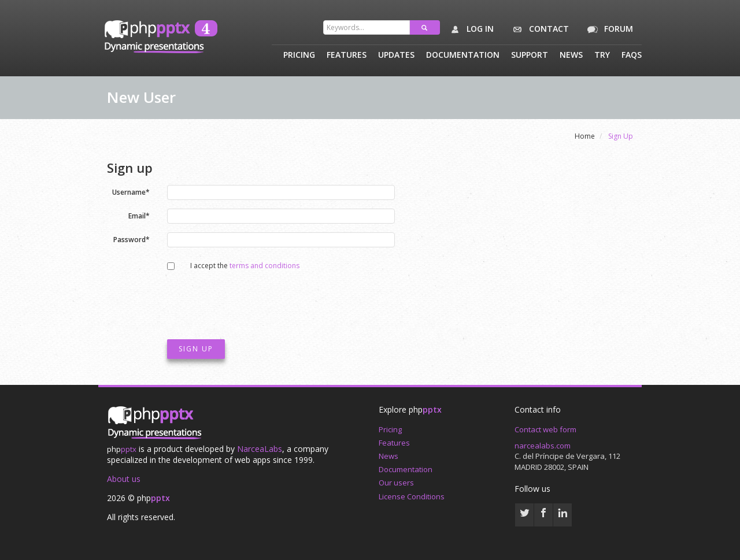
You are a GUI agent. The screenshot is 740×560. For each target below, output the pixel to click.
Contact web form (545, 429)
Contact (539, 29)
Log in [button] (470, 29)
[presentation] (255, 302)
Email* (139, 215)
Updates (396, 55)
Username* (131, 192)
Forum (608, 29)
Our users (396, 483)
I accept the (239, 266)
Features (347, 55)
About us (124, 479)
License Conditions (412, 496)
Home (585, 136)
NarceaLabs (260, 449)
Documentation (463, 55)
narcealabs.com (543, 446)
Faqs (632, 55)
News (571, 55)
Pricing (299, 55)
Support (530, 55)
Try (602, 55)
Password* (132, 239)
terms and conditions (264, 266)
